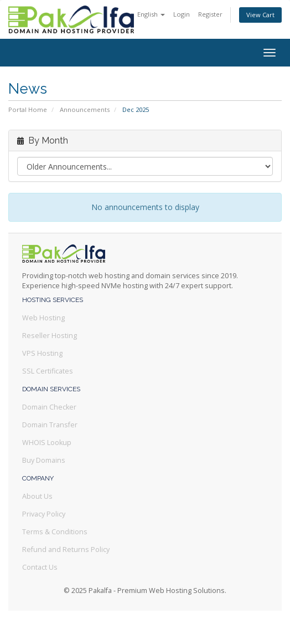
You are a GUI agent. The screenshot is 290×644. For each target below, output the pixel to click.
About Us (37, 496)
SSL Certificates (48, 371)
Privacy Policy (44, 514)
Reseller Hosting (50, 336)
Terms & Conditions (55, 532)
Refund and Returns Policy (66, 550)
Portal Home (28, 109)
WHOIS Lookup (47, 443)
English (151, 14)
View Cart (260, 15)
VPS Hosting (42, 353)
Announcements (85, 109)
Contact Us (40, 567)
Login (182, 14)
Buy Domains (44, 460)
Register (210, 14)
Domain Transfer (50, 425)
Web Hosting (43, 318)
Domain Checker (49, 407)
